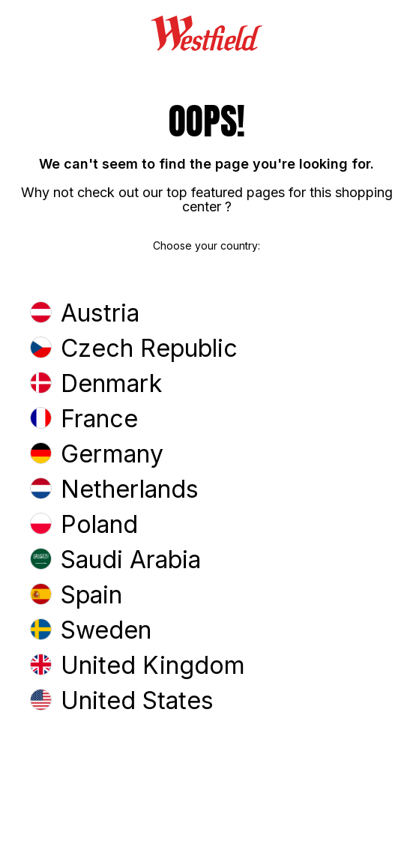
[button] (206, 314)
